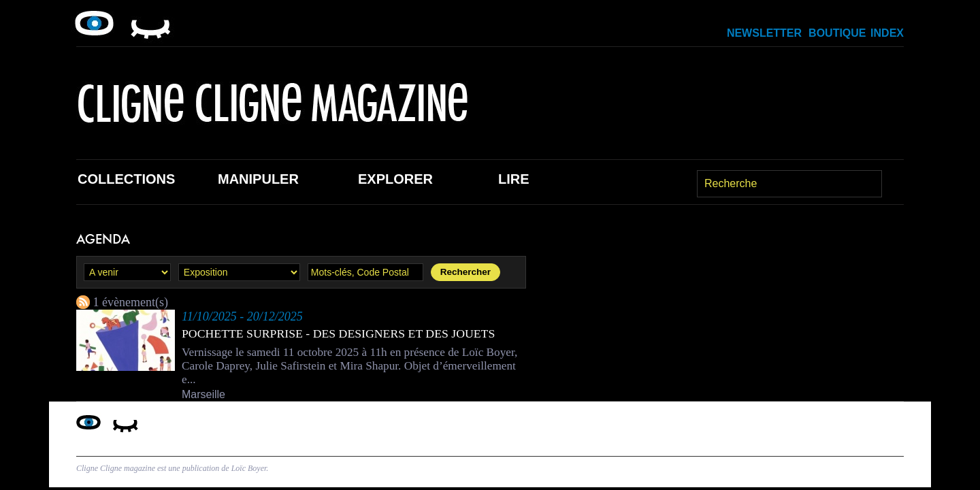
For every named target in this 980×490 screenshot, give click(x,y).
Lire (514, 179)
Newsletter (764, 33)
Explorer (395, 179)
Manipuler (258, 179)
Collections (126, 179)
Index (887, 33)
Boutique (837, 33)
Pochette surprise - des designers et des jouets (341, 333)
